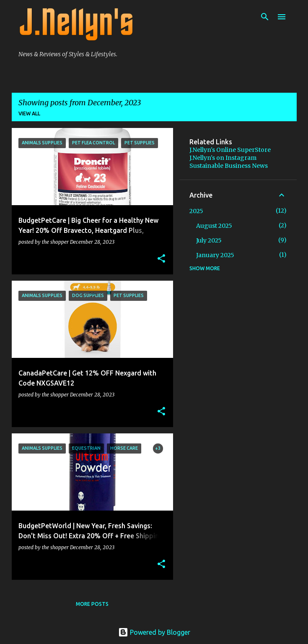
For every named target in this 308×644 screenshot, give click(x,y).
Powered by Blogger (154, 632)
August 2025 (214, 226)
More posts (92, 604)
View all (29, 113)
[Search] (265, 17)
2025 (196, 211)
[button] (161, 259)
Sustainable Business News (229, 166)
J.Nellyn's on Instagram (223, 158)
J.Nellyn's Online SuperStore (230, 150)
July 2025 (209, 240)
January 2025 (215, 255)
